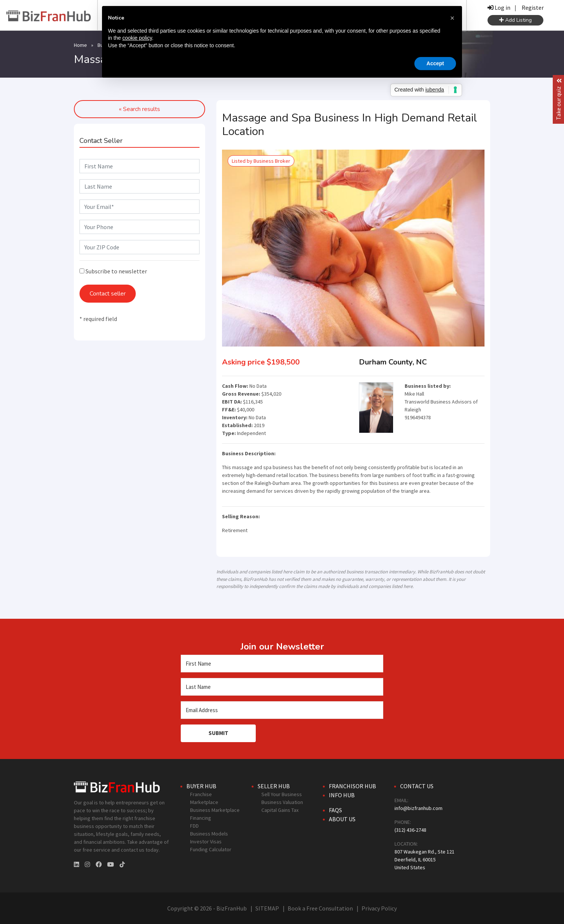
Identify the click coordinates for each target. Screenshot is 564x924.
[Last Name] (282, 687)
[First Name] (282, 664)
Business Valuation (282, 802)
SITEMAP (267, 908)
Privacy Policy (379, 908)
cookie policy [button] (137, 38)
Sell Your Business (282, 794)
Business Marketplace (215, 810)
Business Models (209, 834)
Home (80, 45)
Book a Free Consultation (320, 908)
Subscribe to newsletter (113, 271)
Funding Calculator (211, 849)
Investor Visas (206, 841)
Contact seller (108, 294)
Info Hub (342, 795)
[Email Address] (282, 710)
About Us (342, 819)
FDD (194, 826)
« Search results (139, 109)
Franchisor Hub (352, 786)
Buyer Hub (201, 786)
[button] (452, 18)
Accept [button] (435, 63)
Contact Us (417, 786)
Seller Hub (274, 786)
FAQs (335, 810)
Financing (201, 818)
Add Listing (515, 20)
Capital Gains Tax (280, 810)
